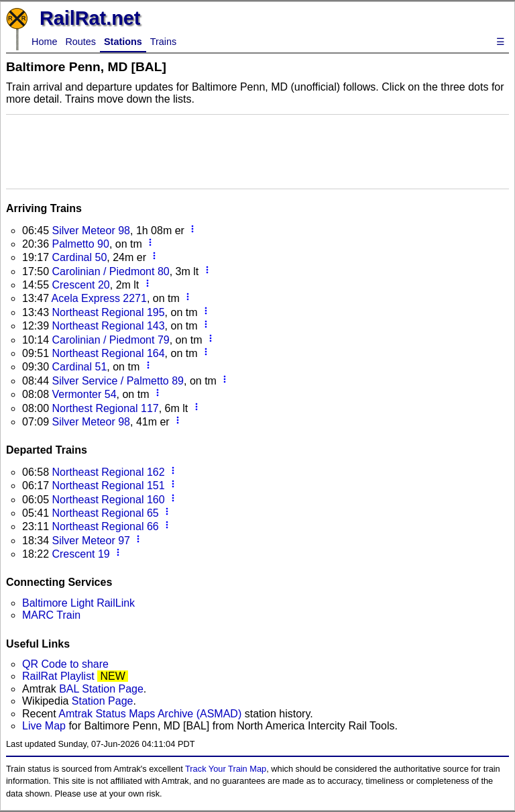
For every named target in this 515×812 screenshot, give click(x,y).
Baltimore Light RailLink (78, 603)
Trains (163, 42)
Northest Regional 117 (105, 408)
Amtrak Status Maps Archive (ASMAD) (150, 714)
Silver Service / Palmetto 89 (118, 381)
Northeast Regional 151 (108, 486)
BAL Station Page (101, 689)
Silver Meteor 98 (91, 231)
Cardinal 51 (79, 367)
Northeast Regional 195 (108, 312)
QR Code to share (65, 664)
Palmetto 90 (80, 244)
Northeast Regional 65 (105, 513)
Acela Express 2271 (99, 298)
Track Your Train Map (226, 769)
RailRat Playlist (58, 676)
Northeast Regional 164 (108, 353)
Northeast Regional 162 (108, 472)
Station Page (103, 701)
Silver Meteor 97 (91, 541)
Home (44, 42)
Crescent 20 (80, 285)
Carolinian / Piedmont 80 (110, 271)
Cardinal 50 (79, 257)
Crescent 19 (80, 554)
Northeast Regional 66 (105, 526)
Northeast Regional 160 (108, 500)
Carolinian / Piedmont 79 (110, 340)
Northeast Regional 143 (108, 326)
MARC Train (51, 615)
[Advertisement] (257, 150)
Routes (80, 42)
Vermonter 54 (84, 394)
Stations (123, 42)
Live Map (45, 726)
